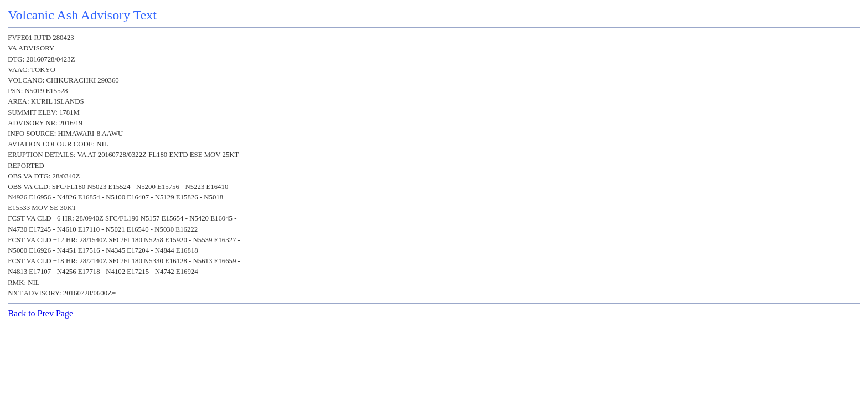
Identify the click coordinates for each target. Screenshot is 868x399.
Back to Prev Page (40, 313)
